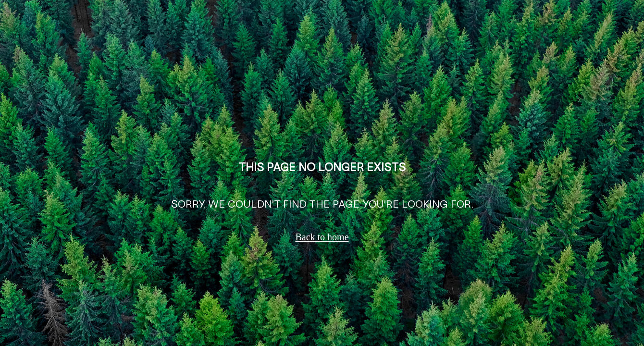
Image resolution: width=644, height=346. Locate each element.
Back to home (322, 237)
